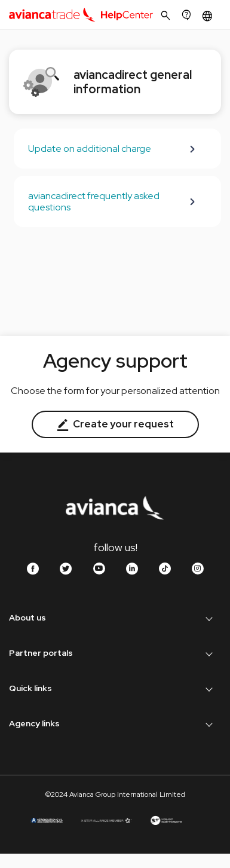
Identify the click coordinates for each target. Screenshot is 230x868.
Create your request (115, 424)
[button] (209, 16)
